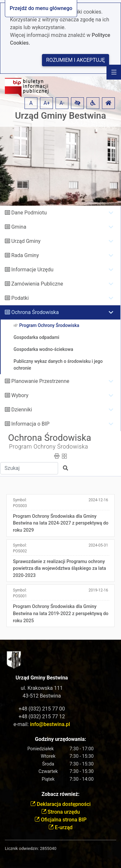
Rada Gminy (25, 255)
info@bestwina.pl (50, 724)
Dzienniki (22, 410)
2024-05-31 (98, 545)
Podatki (20, 298)
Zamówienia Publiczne (37, 284)
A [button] (31, 103)
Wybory (20, 395)
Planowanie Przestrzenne (40, 381)
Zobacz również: (61, 794)
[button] (77, 103)
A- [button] (62, 103)
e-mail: (42, 724)
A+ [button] (47, 103)
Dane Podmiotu (29, 213)
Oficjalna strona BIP (60, 820)
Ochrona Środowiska (35, 312)
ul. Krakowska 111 (42, 688)
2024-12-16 (98, 500)
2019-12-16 (98, 590)
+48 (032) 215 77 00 (42, 709)
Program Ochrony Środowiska (49, 447)
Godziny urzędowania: (60, 739)
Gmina (19, 227)
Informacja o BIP (30, 424)
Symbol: (20, 503)
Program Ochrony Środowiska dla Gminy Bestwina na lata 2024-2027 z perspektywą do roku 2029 (61, 523)
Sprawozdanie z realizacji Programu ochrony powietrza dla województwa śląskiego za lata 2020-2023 (60, 569)
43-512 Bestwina (42, 696)
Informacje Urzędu (32, 270)
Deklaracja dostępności (60, 804)
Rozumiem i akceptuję (76, 60)
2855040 (48, 848)
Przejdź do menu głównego (41, 8)
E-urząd (60, 827)
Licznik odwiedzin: (22, 848)
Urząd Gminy (26, 241)
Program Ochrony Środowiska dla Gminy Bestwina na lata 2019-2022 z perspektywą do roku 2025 (61, 613)
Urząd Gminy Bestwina (61, 116)
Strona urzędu (61, 812)
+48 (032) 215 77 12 (42, 716)
